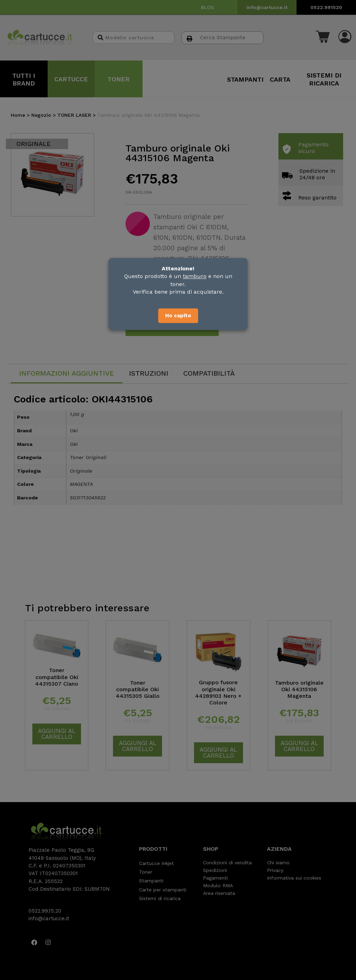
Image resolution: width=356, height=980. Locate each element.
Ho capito (178, 316)
